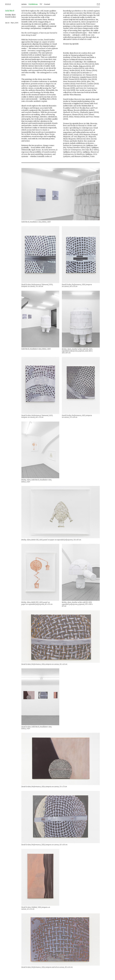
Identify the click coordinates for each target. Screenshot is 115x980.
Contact (47, 4)
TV (41, 4)
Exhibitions (33, 4)
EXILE (8, 4)
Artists (24, 4)
